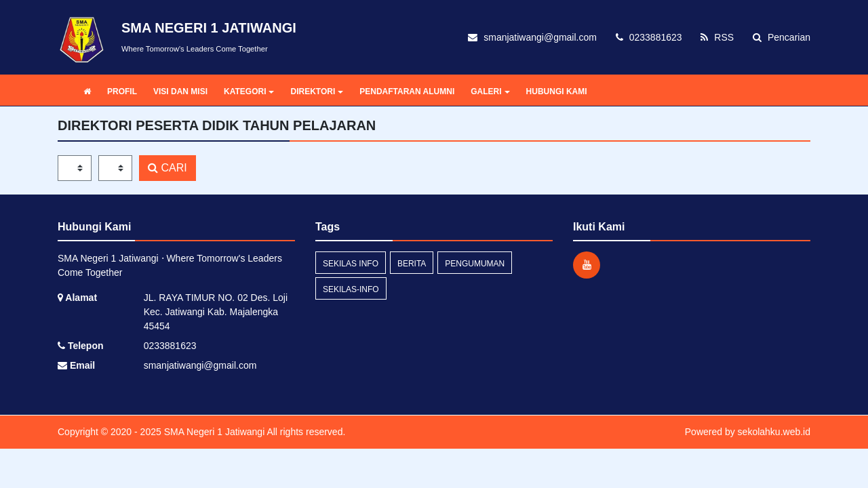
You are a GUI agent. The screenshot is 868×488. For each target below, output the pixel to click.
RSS (717, 37)
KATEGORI (249, 91)
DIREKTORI (317, 91)
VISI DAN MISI (180, 91)
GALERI (490, 91)
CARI (167, 168)
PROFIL (122, 91)
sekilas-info (351, 289)
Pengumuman (475, 264)
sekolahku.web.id (774, 432)
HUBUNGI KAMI (557, 91)
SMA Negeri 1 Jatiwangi (213, 432)
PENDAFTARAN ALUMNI (407, 91)
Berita (412, 264)
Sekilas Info (351, 264)
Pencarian (782, 37)
